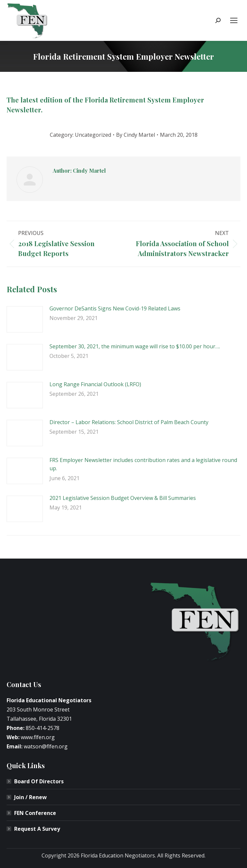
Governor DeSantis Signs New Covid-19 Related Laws (115, 308)
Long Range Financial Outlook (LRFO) (95, 384)
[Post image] (25, 319)
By (136, 135)
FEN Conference (35, 813)
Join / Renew (31, 797)
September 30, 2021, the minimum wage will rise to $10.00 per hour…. (135, 346)
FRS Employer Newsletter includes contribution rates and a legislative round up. (143, 464)
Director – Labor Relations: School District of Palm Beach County (129, 422)
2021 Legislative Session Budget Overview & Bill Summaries (123, 498)
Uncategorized (93, 135)
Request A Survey (37, 829)
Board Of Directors (39, 781)
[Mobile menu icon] (234, 20)
